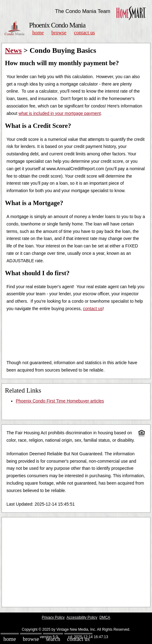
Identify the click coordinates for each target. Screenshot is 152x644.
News (13, 50)
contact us (93, 309)
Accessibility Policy (82, 617)
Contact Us (85, 33)
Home (38, 33)
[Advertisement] (76, 562)
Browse (59, 33)
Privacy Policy (53, 617)
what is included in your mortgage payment (60, 113)
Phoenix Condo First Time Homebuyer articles (60, 401)
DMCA (105, 617)
